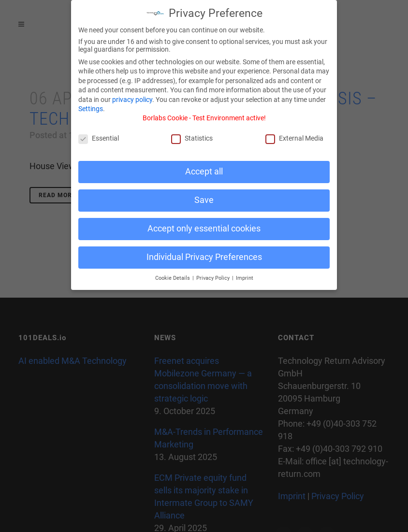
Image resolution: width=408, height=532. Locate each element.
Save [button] (204, 196)
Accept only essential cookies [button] (204, 225)
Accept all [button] (204, 168)
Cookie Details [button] (173, 274)
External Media (294, 134)
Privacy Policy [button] (214, 274)
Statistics (192, 134)
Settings (91, 105)
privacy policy (132, 96)
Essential (99, 134)
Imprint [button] (245, 274)
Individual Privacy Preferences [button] (204, 253)
